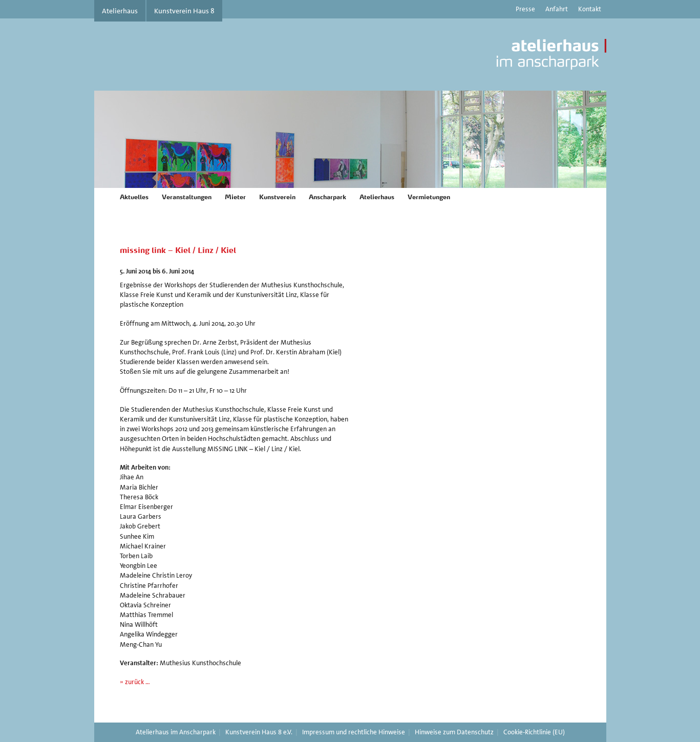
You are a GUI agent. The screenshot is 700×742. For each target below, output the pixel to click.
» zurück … (135, 682)
